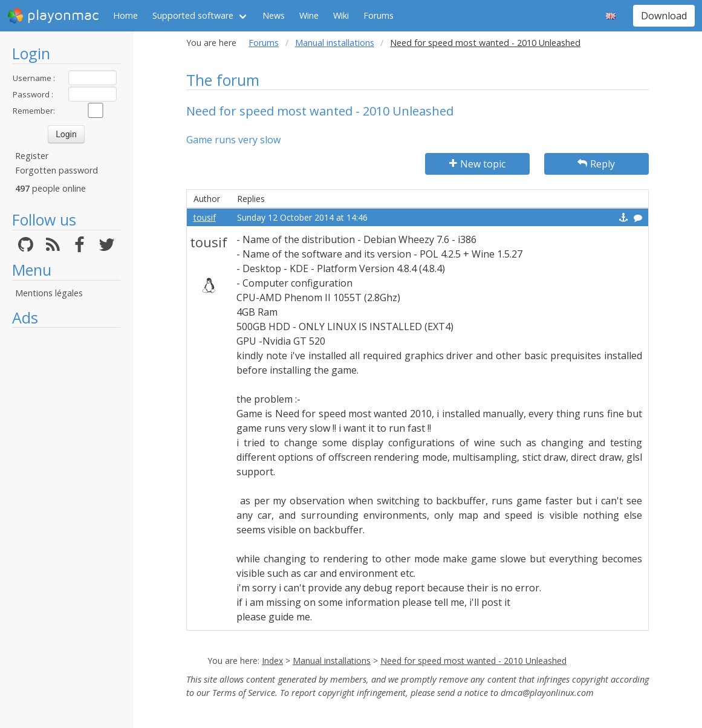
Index (272, 661)
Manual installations (335, 43)
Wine (309, 15)
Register (32, 156)
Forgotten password (57, 170)
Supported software (193, 15)
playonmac (53, 16)
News (274, 15)
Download (664, 16)
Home (125, 15)
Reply (596, 164)
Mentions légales (49, 293)
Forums (379, 15)
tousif (205, 217)
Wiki (341, 15)
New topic (477, 164)
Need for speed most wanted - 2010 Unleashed (473, 661)
